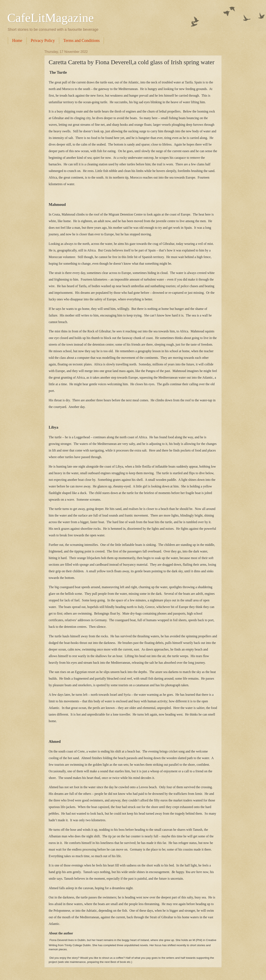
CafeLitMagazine (51, 18)
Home (17, 40)
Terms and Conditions (81, 40)
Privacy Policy (43, 40)
